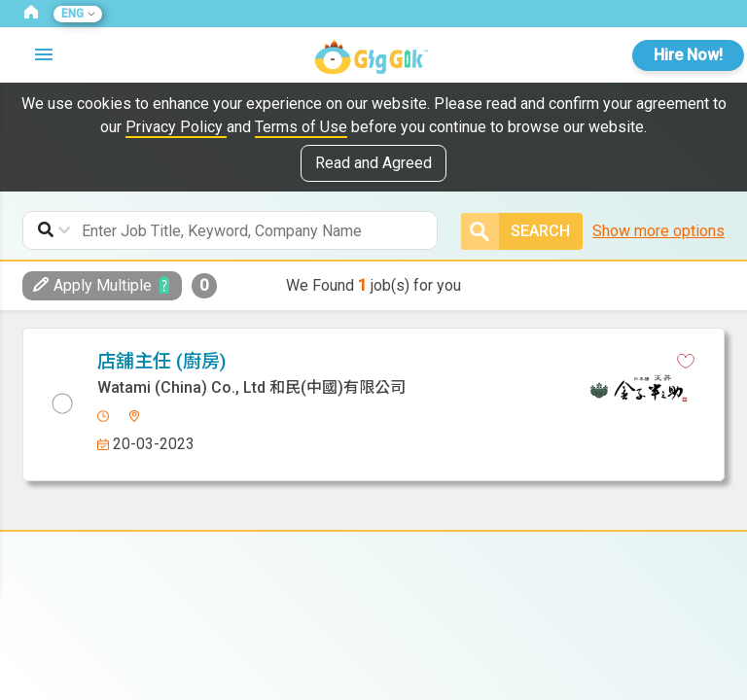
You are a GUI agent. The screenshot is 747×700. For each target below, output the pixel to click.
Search (516, 231)
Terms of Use (301, 127)
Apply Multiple (92, 285)
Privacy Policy (176, 127)
